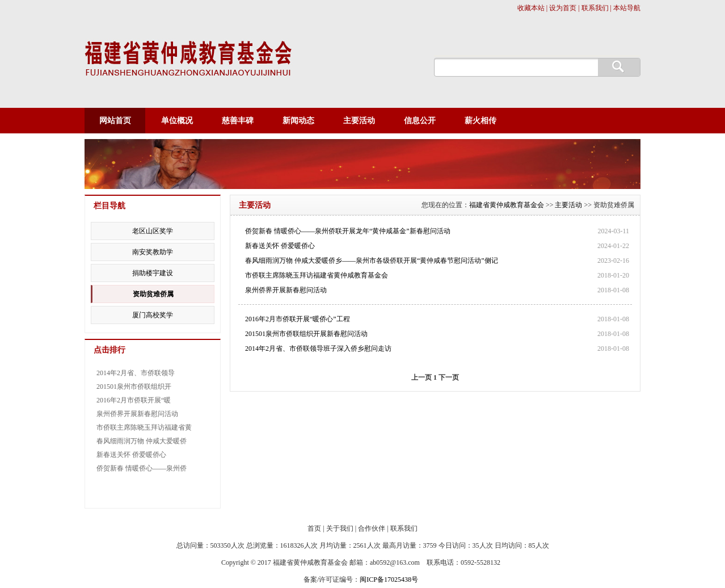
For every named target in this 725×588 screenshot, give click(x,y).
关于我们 (340, 528)
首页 (314, 528)
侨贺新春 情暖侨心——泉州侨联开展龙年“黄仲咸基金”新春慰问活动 (348, 231)
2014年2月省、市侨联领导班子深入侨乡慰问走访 (318, 348)
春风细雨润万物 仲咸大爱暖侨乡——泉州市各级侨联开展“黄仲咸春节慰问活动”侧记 (372, 261)
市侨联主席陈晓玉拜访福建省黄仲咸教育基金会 (317, 275)
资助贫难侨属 (153, 294)
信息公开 (420, 121)
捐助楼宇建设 (153, 273)
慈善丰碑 (238, 121)
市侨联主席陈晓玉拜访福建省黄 (144, 427)
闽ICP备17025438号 (389, 579)
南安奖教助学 (153, 252)
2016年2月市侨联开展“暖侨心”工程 (298, 319)
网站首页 (115, 121)
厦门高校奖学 (153, 315)
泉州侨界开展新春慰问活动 (286, 290)
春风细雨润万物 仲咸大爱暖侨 (142, 441)
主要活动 (359, 121)
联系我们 (404, 528)
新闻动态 (298, 121)
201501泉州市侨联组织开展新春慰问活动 (306, 334)
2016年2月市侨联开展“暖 (134, 400)
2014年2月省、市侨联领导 (136, 373)
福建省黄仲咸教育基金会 (507, 205)
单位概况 (177, 121)
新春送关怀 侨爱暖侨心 (280, 246)
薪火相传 (480, 121)
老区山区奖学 (153, 231)
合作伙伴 (372, 528)
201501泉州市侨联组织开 (134, 387)
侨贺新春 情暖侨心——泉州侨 (142, 468)
